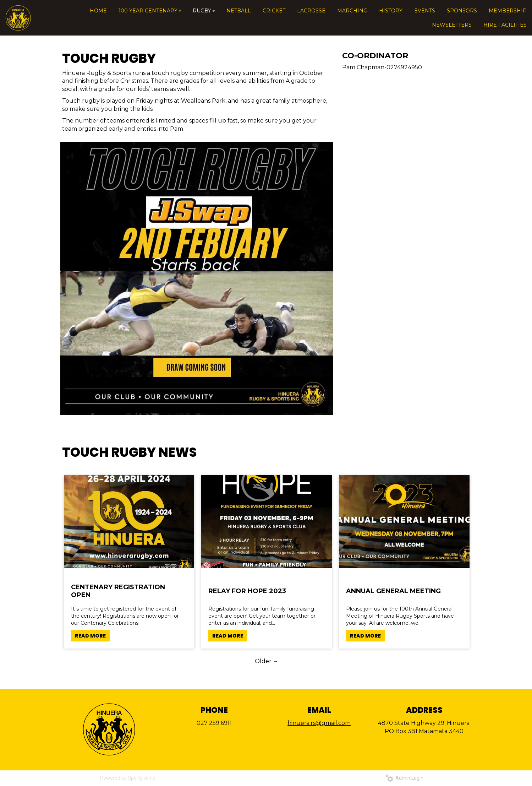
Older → (267, 661)
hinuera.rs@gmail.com (319, 723)
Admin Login (404, 778)
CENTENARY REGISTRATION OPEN (118, 591)
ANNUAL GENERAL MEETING (393, 591)
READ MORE (90, 636)
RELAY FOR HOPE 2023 (247, 591)
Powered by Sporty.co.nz (128, 778)
